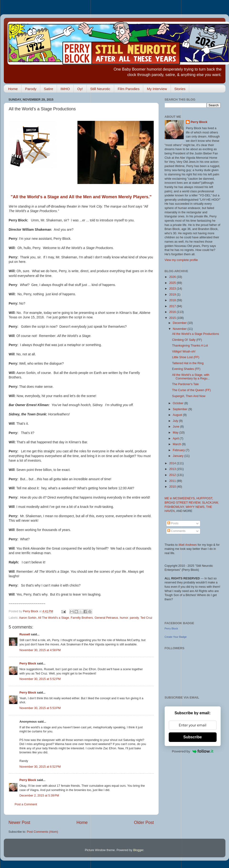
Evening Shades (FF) (186, 369)
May (176, 433)
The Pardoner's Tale (185, 384)
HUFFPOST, (205, 498)
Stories (180, 89)
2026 (173, 277)
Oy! (80, 89)
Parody (31, 89)
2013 (173, 469)
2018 (173, 300)
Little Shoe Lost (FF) (186, 357)
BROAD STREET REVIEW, (183, 503)
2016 (173, 312)
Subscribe (192, 737)
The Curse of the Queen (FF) (191, 390)
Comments (176, 531)
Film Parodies (129, 89)
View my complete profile (181, 260)
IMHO (65, 89)
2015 (173, 318)
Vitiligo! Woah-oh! (184, 352)
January (178, 456)
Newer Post (19, 822)
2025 (173, 283)
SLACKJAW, (210, 503)
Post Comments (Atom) (43, 832)
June (176, 427)
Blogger (138, 850)
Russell (25, 634)
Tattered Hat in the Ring (188, 363)
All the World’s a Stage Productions (196, 334)
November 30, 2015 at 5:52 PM (40, 679)
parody (134, 618)
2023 (173, 289)
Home (13, 89)
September (181, 409)
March (177, 444)
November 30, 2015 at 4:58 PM (40, 650)
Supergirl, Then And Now (189, 396)
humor (124, 618)
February (179, 450)
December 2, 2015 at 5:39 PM (39, 796)
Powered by (193, 751)
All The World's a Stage (53, 618)
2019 (173, 295)
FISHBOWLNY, (175, 507)
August (178, 415)
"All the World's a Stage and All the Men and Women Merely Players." (81, 197)
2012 (173, 475)
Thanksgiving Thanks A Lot (190, 346)
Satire (48, 89)
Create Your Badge (176, 637)
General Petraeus (106, 618)
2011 (173, 481)
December (180, 323)
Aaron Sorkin (28, 618)
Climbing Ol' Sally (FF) (187, 340)
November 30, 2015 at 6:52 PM (40, 767)
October (178, 403)
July (176, 421)
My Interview (157, 89)
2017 (173, 306)
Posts (173, 523)
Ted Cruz (146, 618)
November (180, 329)
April (176, 439)
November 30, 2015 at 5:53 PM (40, 708)
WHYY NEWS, (196, 507)
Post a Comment (26, 804)
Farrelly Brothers (82, 618)
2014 (173, 463)
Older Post (144, 822)
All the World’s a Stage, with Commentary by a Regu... (191, 377)
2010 (173, 487)
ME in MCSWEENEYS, (181, 498)
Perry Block (28, 664)
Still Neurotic (100, 89)
